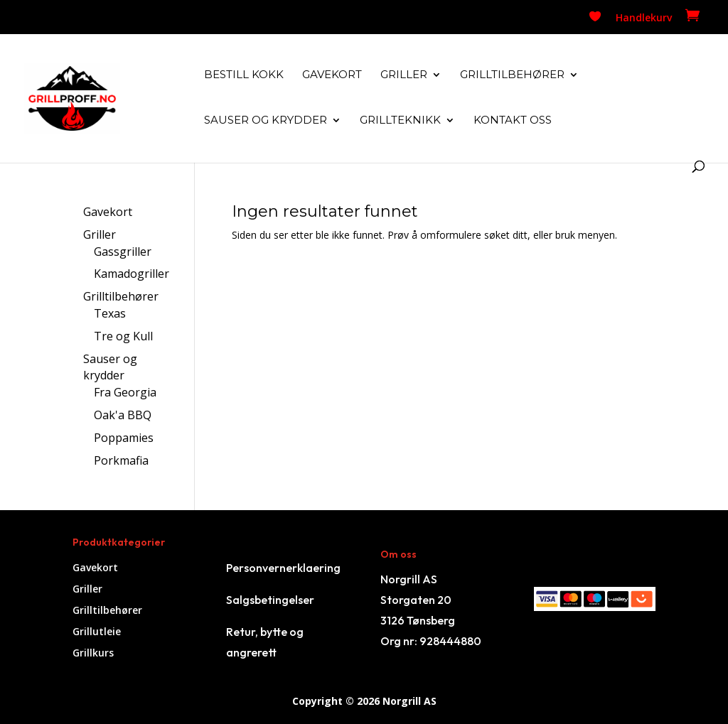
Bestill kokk (244, 75)
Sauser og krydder (266, 121)
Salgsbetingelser (270, 600)
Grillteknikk (400, 121)
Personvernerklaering (283, 568)
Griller (404, 75)
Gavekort (332, 75)
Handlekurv (644, 18)
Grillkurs (93, 654)
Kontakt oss (513, 121)
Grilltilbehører (512, 75)
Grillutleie (97, 632)
